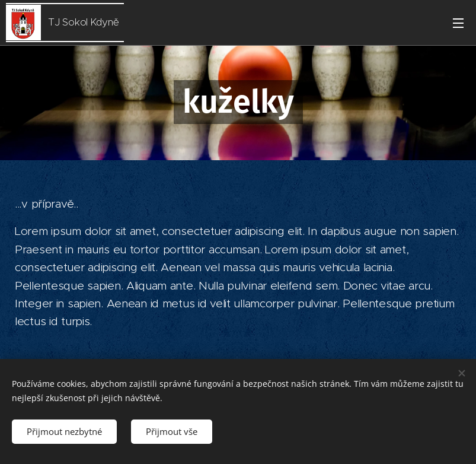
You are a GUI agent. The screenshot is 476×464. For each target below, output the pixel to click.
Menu (458, 23)
